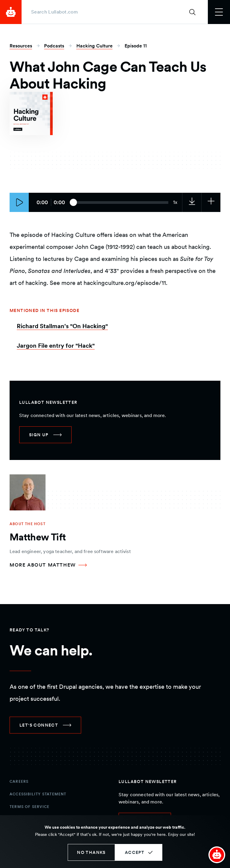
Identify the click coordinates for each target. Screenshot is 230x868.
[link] (192, 202)
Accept (135, 852)
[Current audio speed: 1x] (175, 202)
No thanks (91, 852)
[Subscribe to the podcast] (211, 202)
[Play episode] (19, 202)
